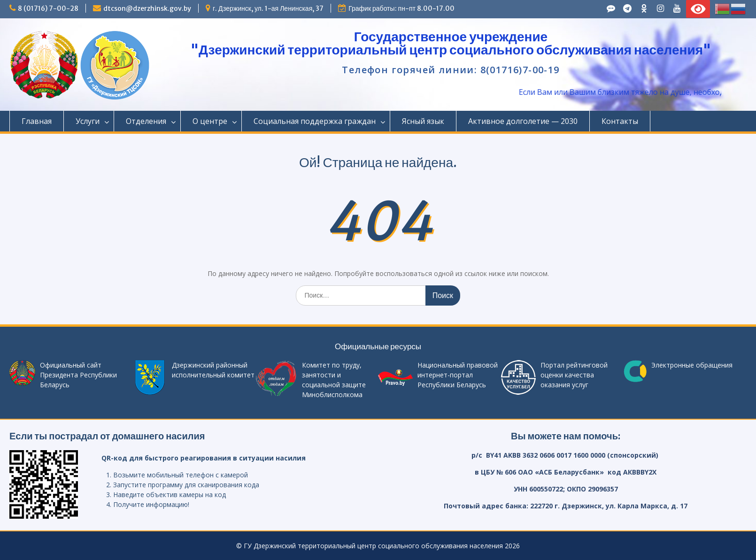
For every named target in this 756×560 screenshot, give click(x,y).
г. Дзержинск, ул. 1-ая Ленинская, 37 (268, 8)
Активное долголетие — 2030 (523, 121)
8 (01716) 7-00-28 (48, 8)
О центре (210, 121)
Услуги (88, 121)
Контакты (620, 121)
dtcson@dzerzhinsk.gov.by (147, 8)
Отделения (146, 121)
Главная (37, 121)
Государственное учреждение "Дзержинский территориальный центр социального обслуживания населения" (451, 43)
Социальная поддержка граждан (315, 121)
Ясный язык (423, 121)
